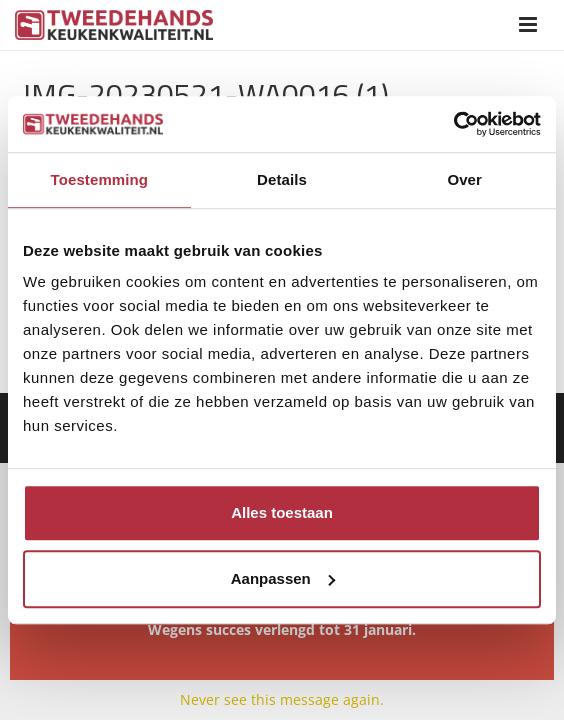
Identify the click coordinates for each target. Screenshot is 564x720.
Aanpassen (283, 578)
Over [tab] (464, 179)
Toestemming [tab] (100, 179)
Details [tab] (282, 179)
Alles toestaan (282, 512)
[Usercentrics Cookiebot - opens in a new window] (453, 124)
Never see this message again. (282, 699)
